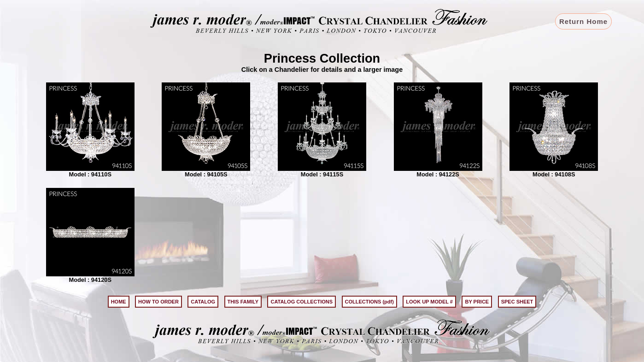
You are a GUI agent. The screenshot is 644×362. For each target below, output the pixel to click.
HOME (119, 302)
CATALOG (203, 302)
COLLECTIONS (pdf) (369, 302)
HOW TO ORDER (158, 302)
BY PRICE (477, 302)
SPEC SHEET (517, 302)
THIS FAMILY (243, 302)
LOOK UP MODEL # (429, 302)
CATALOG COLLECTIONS (302, 302)
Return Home (583, 21)
